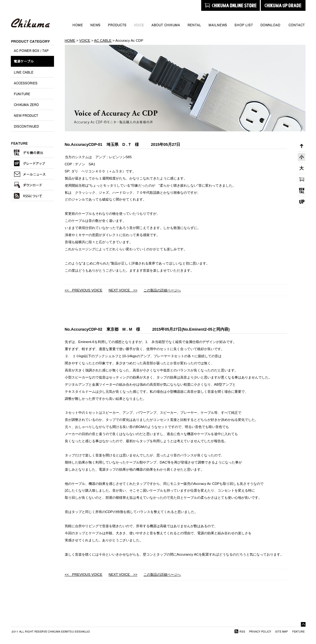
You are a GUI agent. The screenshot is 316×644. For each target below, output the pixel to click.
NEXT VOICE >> (123, 290)
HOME (70, 40)
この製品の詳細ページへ (162, 290)
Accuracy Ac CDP (129, 40)
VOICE (85, 40)
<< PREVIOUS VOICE (84, 290)
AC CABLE (103, 40)
